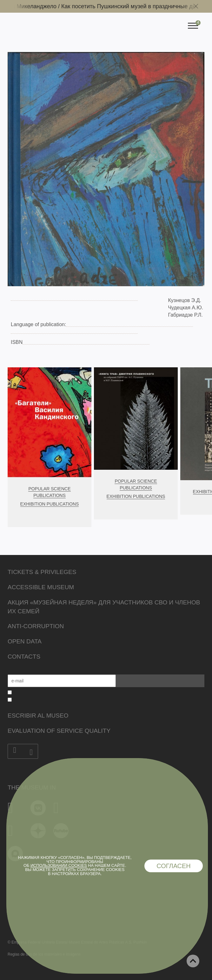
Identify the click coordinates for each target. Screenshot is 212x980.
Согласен (174, 866)
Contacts (24, 657)
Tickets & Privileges (42, 572)
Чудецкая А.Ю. (185, 308)
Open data (25, 641)
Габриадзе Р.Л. (185, 315)
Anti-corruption (36, 626)
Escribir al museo (38, 716)
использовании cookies (59, 865)
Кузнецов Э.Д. (184, 300)
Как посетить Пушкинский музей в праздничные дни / (135, 6)
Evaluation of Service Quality (59, 731)
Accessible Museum (41, 587)
